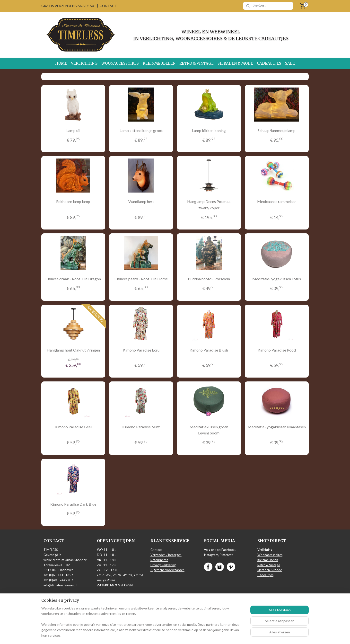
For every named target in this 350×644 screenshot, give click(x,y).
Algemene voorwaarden (167, 570)
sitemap (161, 635)
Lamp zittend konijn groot (141, 130)
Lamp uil (73, 130)
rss (170, 635)
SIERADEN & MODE (235, 63)
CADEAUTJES (269, 63)
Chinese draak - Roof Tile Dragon (73, 279)
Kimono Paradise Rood (277, 350)
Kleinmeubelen (268, 560)
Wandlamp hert (141, 201)
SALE (290, 63)
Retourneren (159, 560)
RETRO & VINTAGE (197, 63)
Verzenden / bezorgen (166, 555)
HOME (61, 63)
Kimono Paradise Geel (73, 427)
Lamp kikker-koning (209, 130)
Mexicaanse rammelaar (277, 201)
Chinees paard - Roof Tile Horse (141, 279)
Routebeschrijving (56, 595)
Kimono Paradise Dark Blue (73, 504)
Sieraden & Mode (270, 570)
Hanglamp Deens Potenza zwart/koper (209, 205)
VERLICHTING (84, 63)
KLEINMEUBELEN (159, 63)
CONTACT (108, 6)
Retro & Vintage (269, 565)
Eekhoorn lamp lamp (73, 201)
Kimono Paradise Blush (209, 350)
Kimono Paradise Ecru (141, 350)
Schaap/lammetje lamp (277, 130)
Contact (156, 550)
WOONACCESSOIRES (120, 63)
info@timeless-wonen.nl (60, 585)
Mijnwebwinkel (226, 635)
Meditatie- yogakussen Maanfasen (277, 427)
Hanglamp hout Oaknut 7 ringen (73, 350)
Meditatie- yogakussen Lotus (277, 279)
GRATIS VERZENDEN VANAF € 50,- (68, 6)
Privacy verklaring (163, 565)
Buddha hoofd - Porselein (209, 279)
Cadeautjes (265, 575)
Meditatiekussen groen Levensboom (209, 430)
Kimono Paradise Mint (141, 427)
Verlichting (265, 550)
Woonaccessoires (270, 555)
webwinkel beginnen (187, 635)
